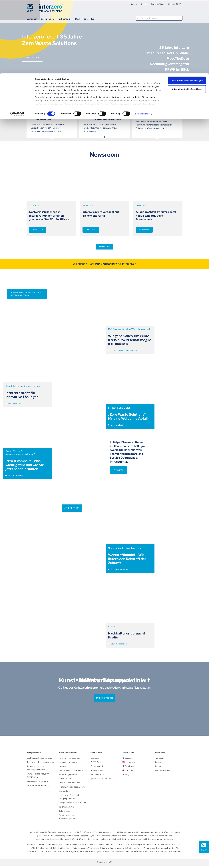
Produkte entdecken (118, 571)
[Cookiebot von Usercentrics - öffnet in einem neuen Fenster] (17, 40)
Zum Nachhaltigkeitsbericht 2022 (124, 352)
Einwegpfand (64, 793)
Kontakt (204, 850)
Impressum (159, 760)
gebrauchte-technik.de (101, 781)
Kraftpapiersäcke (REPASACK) (72, 805)
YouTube (129, 772)
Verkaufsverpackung (68, 764)
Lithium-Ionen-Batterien (69, 785)
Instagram (130, 764)
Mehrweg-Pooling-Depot (38, 783)
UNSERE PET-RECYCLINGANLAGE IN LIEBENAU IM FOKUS (26, 296)
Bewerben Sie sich (117, 646)
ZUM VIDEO (119, 472)
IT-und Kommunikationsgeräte (72, 789)
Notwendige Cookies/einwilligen (187, 16)
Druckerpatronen (66, 781)
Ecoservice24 (97, 768)
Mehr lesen (38, 232)
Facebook (129, 768)
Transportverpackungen (69, 760)
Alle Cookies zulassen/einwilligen (187, 7)
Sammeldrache (97, 776)
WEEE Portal (96, 764)
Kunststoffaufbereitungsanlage (40, 764)
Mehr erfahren (13, 405)
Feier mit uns (32, 57)
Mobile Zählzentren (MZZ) (38, 788)
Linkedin (129, 760)
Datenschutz (160, 764)
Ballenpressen (65, 813)
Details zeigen (142, 40)
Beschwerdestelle (162, 772)
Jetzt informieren (14, 477)
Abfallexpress (97, 772)
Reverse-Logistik (66, 809)
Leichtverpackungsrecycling (39, 760)
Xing (127, 776)
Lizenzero (63, 768)
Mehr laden (105, 249)
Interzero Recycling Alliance (71, 772)
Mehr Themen (104, 98)
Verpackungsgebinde (68, 776)
